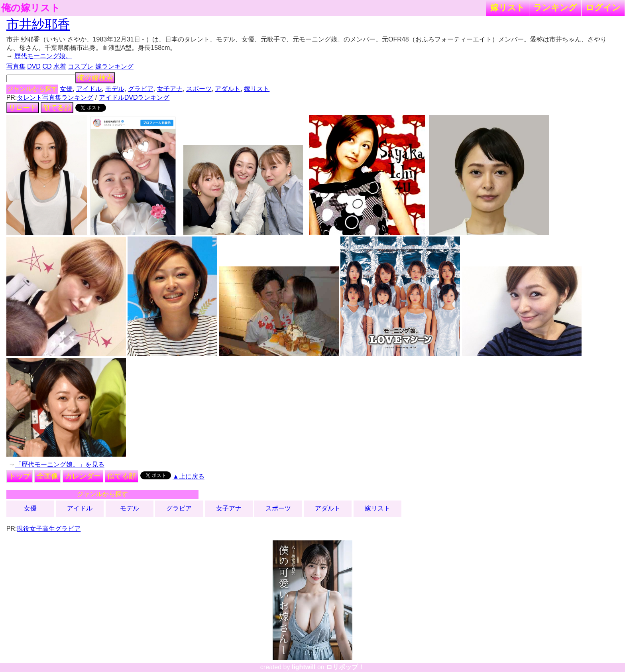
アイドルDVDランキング (134, 98)
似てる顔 (57, 108)
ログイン (603, 7)
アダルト (228, 89)
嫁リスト (508, 7)
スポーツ (199, 89)
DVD (34, 66)
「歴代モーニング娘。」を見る (60, 464)
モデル (115, 89)
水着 (60, 66)
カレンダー (83, 476)
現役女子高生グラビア (49, 529)
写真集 (16, 66)
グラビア (141, 89)
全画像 (47, 476)
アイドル (89, 89)
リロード (23, 108)
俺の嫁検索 (95, 78)
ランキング (555, 7)
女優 (66, 89)
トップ (20, 476)
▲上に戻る (189, 476)
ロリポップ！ (345, 667)
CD (47, 66)
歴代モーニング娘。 (43, 56)
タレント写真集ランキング (55, 98)
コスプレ (81, 66)
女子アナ (170, 89)
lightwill (304, 667)
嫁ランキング (114, 66)
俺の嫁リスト (31, 8)
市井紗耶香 (38, 24)
